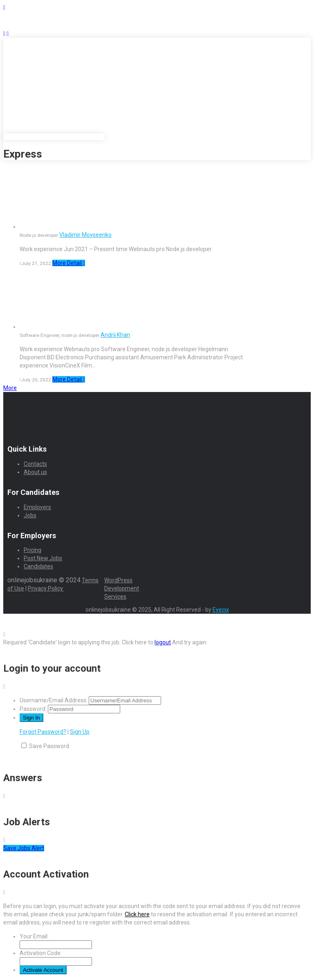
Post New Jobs (43, 558)
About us (35, 472)
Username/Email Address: (54, 700)
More (10, 388)
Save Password (49, 746)
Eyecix (221, 610)
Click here (137, 914)
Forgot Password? (43, 732)
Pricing (33, 550)
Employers (37, 507)
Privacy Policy (46, 588)
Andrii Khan (115, 335)
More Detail (69, 263)
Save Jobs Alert (24, 848)
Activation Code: (41, 953)
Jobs (30, 515)
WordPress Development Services (122, 588)
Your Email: (34, 936)
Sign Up (80, 732)
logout (163, 642)
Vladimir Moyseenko (85, 235)
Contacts (35, 464)
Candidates (38, 566)
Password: (33, 709)
